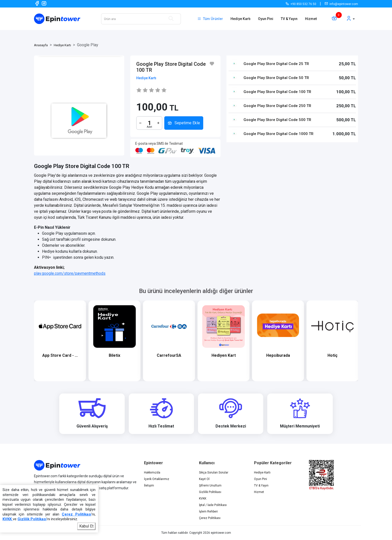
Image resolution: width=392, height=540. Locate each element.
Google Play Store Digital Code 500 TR (277, 120)
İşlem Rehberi (208, 511)
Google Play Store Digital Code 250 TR (277, 106)
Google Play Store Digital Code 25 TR (276, 64)
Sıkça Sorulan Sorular (214, 472)
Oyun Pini (266, 19)
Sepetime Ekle (184, 123)
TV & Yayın (289, 19)
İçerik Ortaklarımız (157, 479)
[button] (350, 19)
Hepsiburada (291, 355)
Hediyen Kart (236, 355)
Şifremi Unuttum (210, 485)
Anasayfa (41, 45)
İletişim (149, 485)
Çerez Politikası (210, 518)
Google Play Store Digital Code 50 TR (276, 78)
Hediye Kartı (240, 19)
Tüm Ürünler (210, 19)
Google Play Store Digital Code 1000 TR (278, 134)
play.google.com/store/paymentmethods (70, 273)
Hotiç (345, 355)
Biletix (127, 355)
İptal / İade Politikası (213, 505)
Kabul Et (86, 526)
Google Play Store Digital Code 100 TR (277, 92)
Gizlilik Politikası (210, 492)
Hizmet (311, 19)
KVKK (203, 498)
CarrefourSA (182, 355)
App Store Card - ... (73, 355)
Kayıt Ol (204, 479)
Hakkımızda (152, 472)
